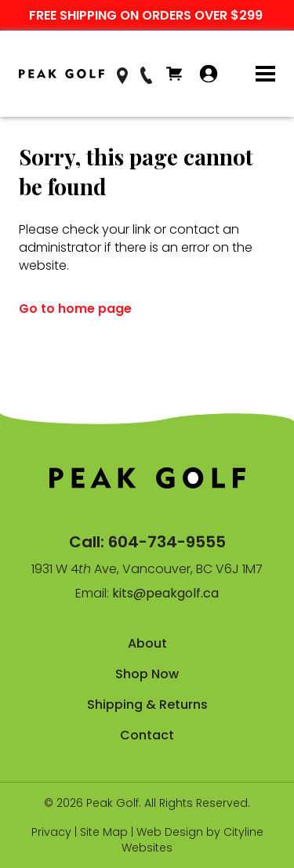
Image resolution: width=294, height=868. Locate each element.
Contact (147, 735)
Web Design (170, 832)
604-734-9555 (167, 542)
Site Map (104, 832)
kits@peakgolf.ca (165, 593)
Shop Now (147, 674)
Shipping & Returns (147, 705)
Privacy (51, 832)
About (147, 643)
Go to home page (75, 309)
